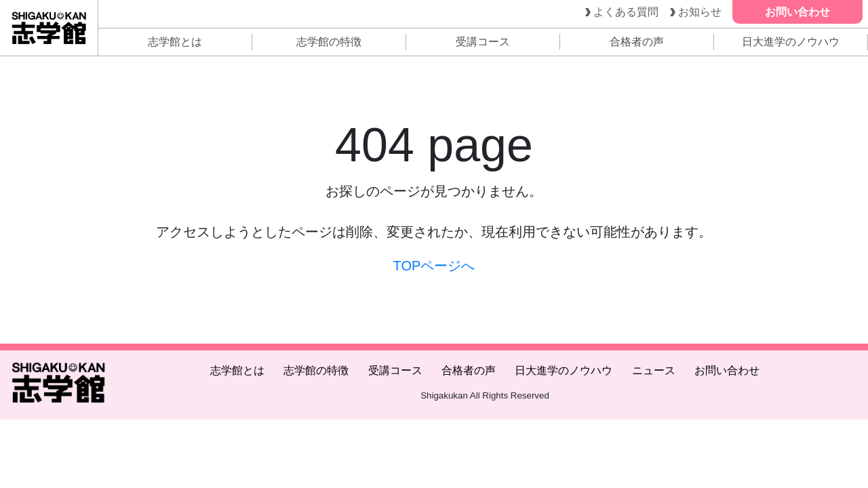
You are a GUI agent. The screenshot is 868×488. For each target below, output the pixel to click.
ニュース (654, 370)
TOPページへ (434, 266)
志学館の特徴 (329, 42)
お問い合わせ (727, 370)
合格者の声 (637, 42)
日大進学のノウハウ (791, 42)
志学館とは (175, 42)
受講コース (483, 42)
